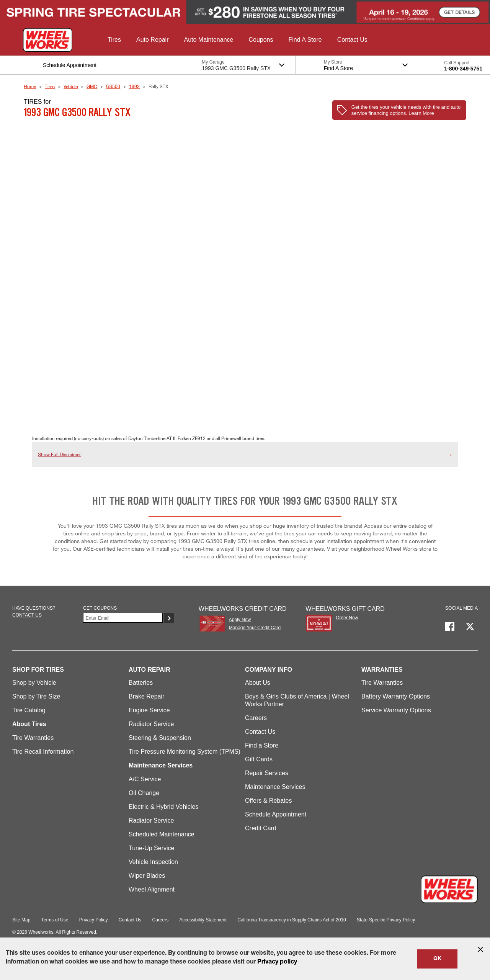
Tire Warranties (33, 738)
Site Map (21, 920)
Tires (50, 86)
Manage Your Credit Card (255, 628)
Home (30, 86)
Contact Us (260, 732)
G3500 (113, 86)
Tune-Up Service (151, 848)
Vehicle (71, 86)
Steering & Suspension (160, 738)
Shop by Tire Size (36, 696)
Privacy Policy (94, 920)
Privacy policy (277, 962)
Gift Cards (259, 759)
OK (437, 959)
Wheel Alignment (152, 889)
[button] (114, 40)
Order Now (347, 618)
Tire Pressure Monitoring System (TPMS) (185, 752)
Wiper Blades (147, 876)
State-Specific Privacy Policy (386, 920)
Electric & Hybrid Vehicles (163, 807)
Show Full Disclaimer (59, 454)
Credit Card (261, 828)
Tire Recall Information (43, 752)
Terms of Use (55, 920)
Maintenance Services (275, 787)
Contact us (27, 615)
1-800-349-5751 (463, 69)
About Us (258, 683)
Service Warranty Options (396, 710)
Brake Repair (146, 696)
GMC (92, 86)
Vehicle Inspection (153, 862)
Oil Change (144, 793)
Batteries (141, 683)
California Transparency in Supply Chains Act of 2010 (292, 920)
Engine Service (149, 710)
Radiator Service (151, 724)
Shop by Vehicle (34, 683)
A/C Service (145, 779)
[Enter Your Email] (123, 618)
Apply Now (240, 620)
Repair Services (267, 773)
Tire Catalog (29, 710)
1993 (134, 86)
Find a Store (262, 745)
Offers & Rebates (268, 801)
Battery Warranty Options (396, 696)
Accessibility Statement (203, 920)
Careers (256, 718)
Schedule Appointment (276, 814)
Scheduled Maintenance (162, 834)
